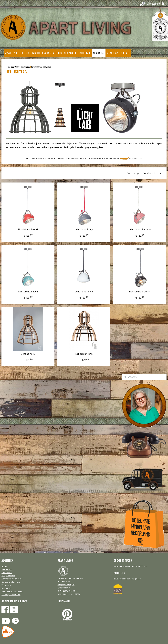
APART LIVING (12, 53)
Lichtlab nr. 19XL (74, 346)
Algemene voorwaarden (12, 592)
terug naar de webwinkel (41, 67)
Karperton (123, 579)
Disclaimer (6, 588)
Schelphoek (136, 579)
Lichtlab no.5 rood (28, 230)
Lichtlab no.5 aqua (28, 288)
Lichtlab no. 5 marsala (121, 230)
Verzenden (6, 585)
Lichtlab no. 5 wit (74, 288)
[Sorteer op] (152, 173)
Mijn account (156, 4)
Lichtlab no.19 (28, 346)
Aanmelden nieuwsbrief (12, 579)
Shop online (7, 573)
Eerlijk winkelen (8, 576)
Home (4, 567)
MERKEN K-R (99, 53)
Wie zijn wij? (7, 570)
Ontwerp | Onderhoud (11, 595)
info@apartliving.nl (79, 158)
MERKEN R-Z (112, 53)
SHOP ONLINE (71, 53)
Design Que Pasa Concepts (128, 158)
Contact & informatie (11, 582)
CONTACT (125, 53)
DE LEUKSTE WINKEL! (30, 53)
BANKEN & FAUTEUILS (52, 53)
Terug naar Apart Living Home (18, 67)
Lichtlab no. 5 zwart (121, 288)
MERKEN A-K (85, 53)
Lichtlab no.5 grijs (74, 230)
